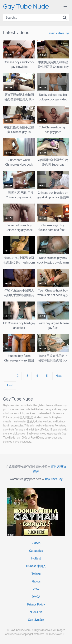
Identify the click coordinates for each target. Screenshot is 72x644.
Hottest (36, 558)
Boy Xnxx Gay (54, 479)
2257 (36, 589)
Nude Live (36, 612)
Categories (36, 551)
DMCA (36, 597)
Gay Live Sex (36, 620)
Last (10, 385)
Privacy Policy (36, 604)
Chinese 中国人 (36, 566)
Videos (36, 543)
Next (59, 376)
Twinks (36, 574)
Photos (36, 581)
